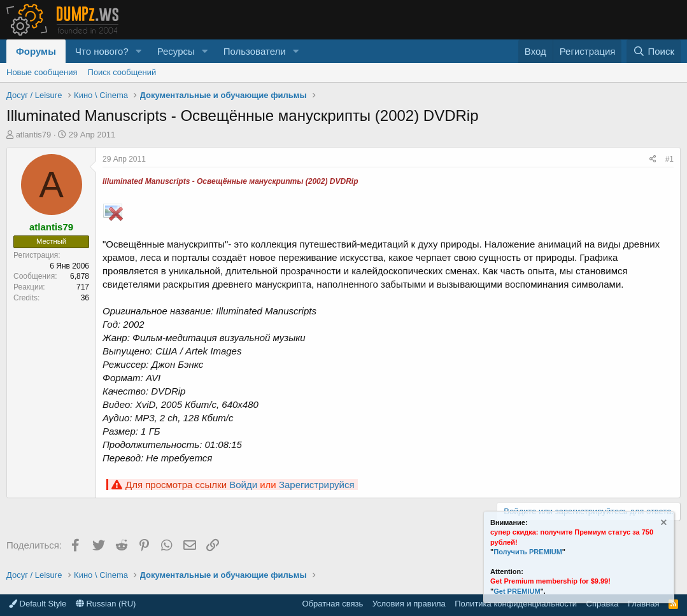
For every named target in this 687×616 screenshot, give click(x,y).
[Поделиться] (653, 159)
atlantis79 (34, 135)
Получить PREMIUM (528, 552)
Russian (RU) (106, 604)
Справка (603, 604)
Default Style (38, 604)
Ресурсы (176, 51)
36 (85, 298)
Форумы (36, 51)
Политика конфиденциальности (516, 604)
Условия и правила (409, 604)
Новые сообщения (42, 72)
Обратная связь (332, 604)
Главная (643, 604)
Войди (243, 485)
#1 (669, 159)
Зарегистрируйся (317, 485)
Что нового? (102, 51)
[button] (139, 51)
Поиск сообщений (122, 72)
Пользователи (255, 51)
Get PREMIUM (517, 591)
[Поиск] (654, 51)
